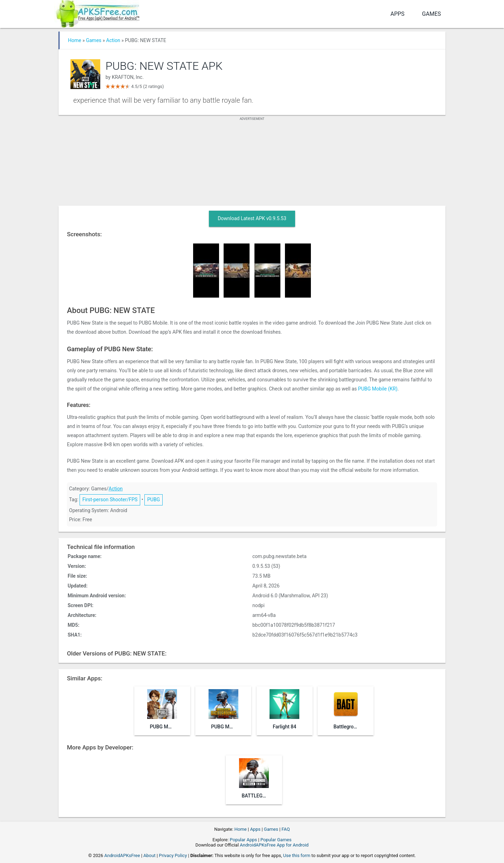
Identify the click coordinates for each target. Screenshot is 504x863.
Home (75, 40)
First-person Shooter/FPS (110, 500)
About (149, 855)
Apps (397, 14)
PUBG (154, 500)
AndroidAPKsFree (122, 855)
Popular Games (276, 840)
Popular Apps (244, 840)
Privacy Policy (173, 855)
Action (113, 40)
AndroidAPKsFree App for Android (274, 845)
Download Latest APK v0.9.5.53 (252, 218)
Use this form (297, 855)
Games (431, 14)
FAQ (285, 829)
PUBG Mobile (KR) (378, 389)
